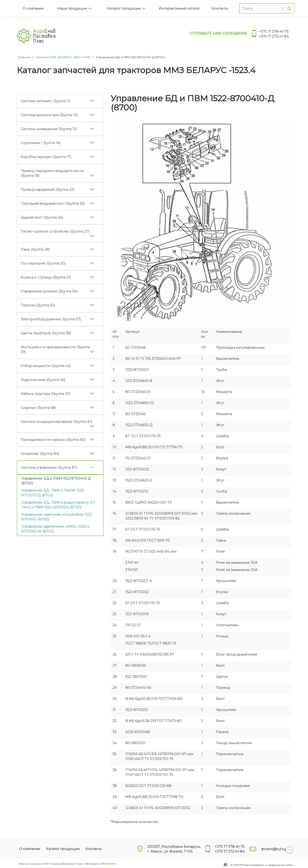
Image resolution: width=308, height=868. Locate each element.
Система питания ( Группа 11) (45, 101)
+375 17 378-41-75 (274, 32)
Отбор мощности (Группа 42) (46, 366)
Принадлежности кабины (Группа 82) (53, 440)
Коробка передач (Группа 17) (46, 157)
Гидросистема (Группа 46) (43, 380)
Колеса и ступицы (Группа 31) (46, 277)
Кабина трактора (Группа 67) (45, 394)
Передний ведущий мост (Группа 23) (53, 203)
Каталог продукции (124, 8)
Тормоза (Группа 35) (38, 305)
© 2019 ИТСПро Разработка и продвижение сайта (262, 865)
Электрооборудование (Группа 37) (51, 319)
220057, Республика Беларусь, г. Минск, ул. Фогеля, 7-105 (174, 849)
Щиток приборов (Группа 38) (46, 333)
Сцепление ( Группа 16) (41, 143)
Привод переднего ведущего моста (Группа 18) (52, 173)
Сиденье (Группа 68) (38, 408)
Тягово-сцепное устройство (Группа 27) (55, 231)
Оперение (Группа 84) (40, 454)
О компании (33, 8)
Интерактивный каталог (180, 8)
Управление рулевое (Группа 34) (49, 291)
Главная (24, 57)
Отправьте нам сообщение (218, 33)
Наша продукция (72, 8)
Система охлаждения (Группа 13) (49, 129)
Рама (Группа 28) (35, 249)
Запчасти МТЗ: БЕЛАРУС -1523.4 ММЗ (63, 57)
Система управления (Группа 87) (49, 468)
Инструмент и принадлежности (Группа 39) (55, 349)
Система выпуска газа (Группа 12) (49, 115)
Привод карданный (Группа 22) (48, 190)
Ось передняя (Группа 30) (43, 263)
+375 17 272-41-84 (274, 36)
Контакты (220, 8)
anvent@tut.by (274, 849)
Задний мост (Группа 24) (42, 217)
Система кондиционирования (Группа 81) (56, 422)
